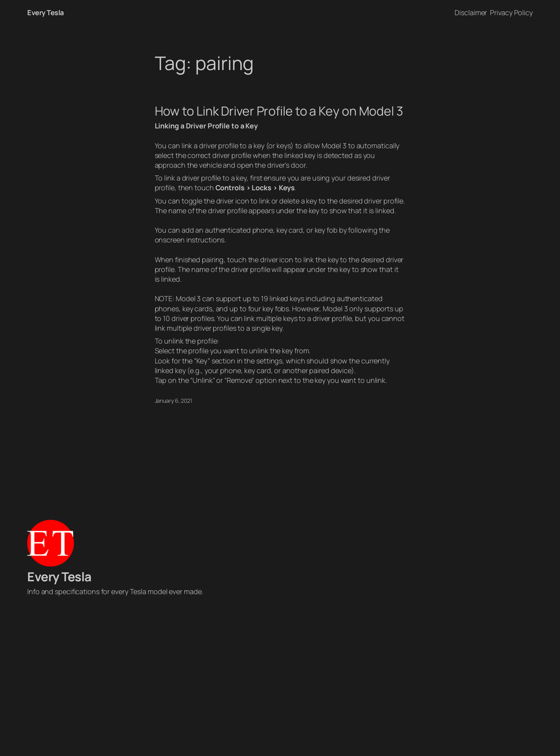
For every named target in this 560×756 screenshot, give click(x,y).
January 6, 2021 (174, 401)
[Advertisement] (280, 678)
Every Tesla (45, 12)
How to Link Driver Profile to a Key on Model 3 (279, 111)
